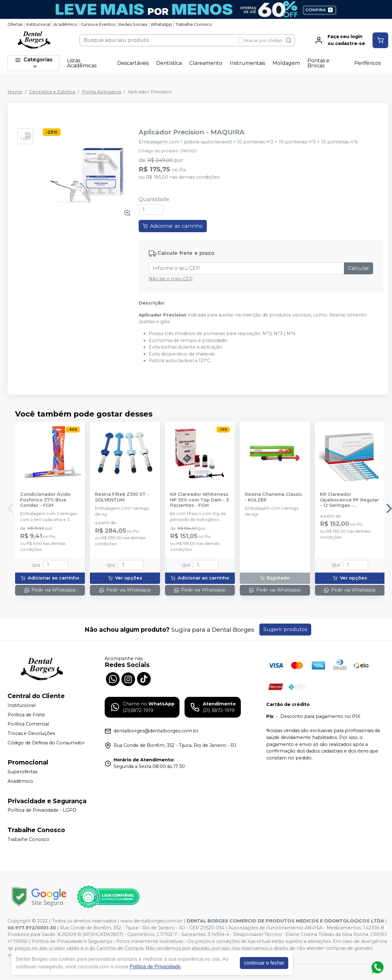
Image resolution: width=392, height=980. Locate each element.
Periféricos (367, 63)
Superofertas (22, 772)
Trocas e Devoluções (31, 733)
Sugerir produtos (285, 629)
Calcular (359, 268)
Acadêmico (65, 24)
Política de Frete (26, 715)
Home (15, 92)
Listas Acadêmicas (82, 63)
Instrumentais (247, 63)
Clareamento (206, 63)
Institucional (38, 24)
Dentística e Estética (52, 92)
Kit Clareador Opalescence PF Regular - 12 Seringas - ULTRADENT (349, 500)
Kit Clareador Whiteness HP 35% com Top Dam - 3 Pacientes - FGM (199, 500)
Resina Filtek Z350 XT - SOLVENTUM (122, 497)
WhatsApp (161, 24)
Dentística (169, 63)
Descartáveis (133, 63)
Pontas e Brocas (318, 63)
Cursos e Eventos (98, 24)
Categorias (34, 63)
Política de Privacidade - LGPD (42, 810)
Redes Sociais (133, 24)
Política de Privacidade (155, 967)
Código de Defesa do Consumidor (46, 743)
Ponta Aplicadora (101, 92)
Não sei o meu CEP (171, 279)
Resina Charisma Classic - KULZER (274, 497)
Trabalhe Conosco (194, 24)
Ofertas (15, 24)
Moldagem (286, 63)
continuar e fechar (264, 963)
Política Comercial (28, 724)
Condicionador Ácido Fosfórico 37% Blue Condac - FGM (45, 500)
